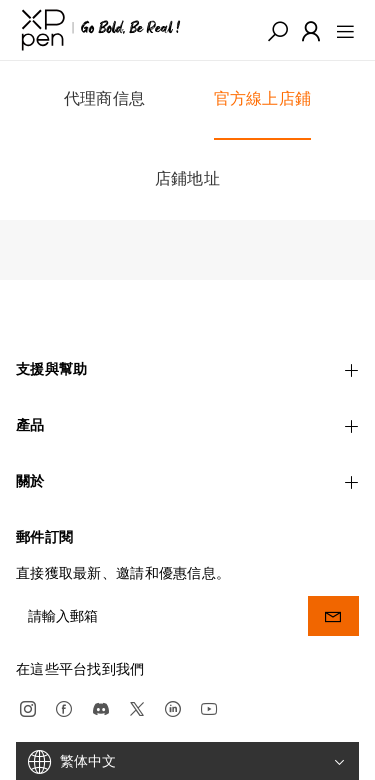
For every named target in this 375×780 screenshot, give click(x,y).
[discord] (101, 705)
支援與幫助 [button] (187, 368)
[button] (278, 30)
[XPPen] (101, 30)
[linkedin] (173, 705)
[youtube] (209, 705)
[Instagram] (28, 705)
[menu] (339, 30)
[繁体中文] (187, 759)
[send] (333, 613)
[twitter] (137, 705)
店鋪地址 (187, 178)
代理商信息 (104, 100)
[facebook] (64, 705)
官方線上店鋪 (263, 98)
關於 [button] (187, 480)
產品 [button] (187, 424)
